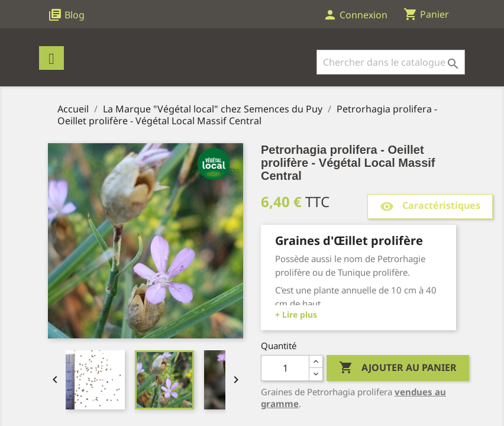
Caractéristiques (430, 206)
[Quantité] (285, 368)
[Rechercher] (391, 62)
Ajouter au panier (398, 368)
